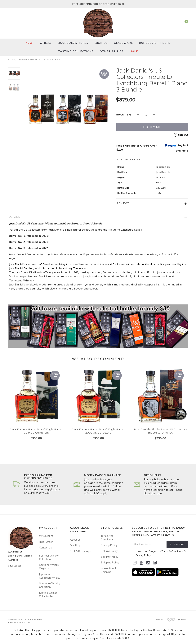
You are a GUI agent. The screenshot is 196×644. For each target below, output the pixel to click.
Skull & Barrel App (80, 551)
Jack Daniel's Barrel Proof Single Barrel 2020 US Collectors (98, 436)
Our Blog (75, 545)
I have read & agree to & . (159, 553)
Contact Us (45, 548)
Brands (101, 43)
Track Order (46, 542)
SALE (134, 51)
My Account (46, 536)
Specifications (129, 159)
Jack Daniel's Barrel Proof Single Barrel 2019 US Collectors (36, 436)
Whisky (46, 43)
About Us (75, 540)
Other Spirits (112, 51)
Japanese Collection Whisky (50, 576)
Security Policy (109, 557)
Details (14, 217)
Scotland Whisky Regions (49, 566)
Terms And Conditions (107, 538)
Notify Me (152, 127)
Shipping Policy (110, 562)
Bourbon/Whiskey (73, 43)
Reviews (123, 203)
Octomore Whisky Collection (50, 585)
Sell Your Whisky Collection (49, 557)
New (29, 43)
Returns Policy (109, 551)
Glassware (123, 43)
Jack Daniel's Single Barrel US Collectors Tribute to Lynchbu (160, 436)
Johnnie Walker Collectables (48, 594)
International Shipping (108, 570)
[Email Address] (149, 544)
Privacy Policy (109, 545)
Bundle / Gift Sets (155, 43)
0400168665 (15, 566)
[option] (68, 110)
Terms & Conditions (172, 551)
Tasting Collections (76, 51)
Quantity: (123, 115)
